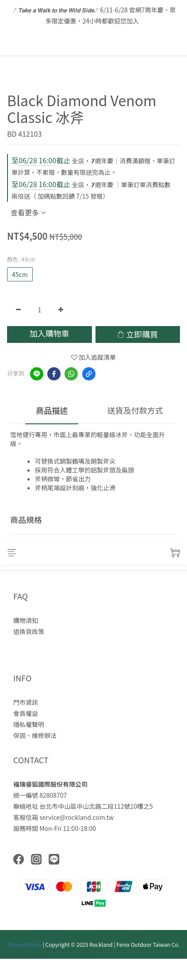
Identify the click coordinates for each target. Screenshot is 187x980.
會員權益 (26, 713)
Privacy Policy (25, 944)
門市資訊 (26, 702)
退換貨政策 (29, 631)
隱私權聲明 (29, 724)
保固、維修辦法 (35, 735)
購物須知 (26, 620)
